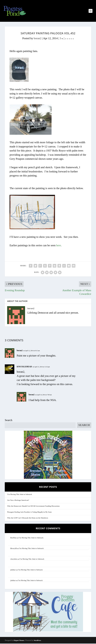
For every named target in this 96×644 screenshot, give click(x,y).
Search (9, 421)
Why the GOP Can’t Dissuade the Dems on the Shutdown (28, 518)
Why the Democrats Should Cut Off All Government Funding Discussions (33, 507)
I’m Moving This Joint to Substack (20, 495)
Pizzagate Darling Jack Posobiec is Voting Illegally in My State (29, 512)
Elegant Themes (19, 641)
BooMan (13, 538)
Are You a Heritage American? (18, 501)
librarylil (14, 549)
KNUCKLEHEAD (24, 367)
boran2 (38, 39)
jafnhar (13, 570)
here (59, 246)
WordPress (37, 641)
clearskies (14, 560)
